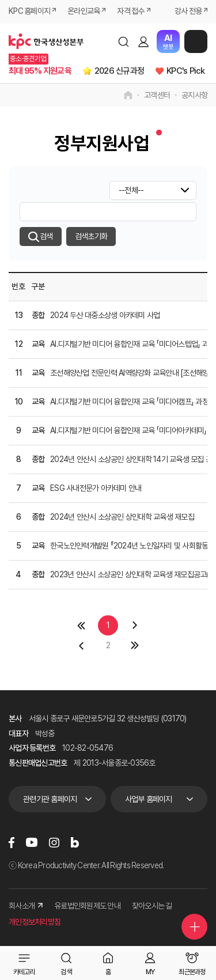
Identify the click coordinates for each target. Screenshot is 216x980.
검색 (123, 41)
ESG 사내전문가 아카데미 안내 (96, 488)
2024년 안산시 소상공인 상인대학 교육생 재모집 (122, 517)
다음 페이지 (135, 625)
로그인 (143, 41)
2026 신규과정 (119, 71)
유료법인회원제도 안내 (87, 906)
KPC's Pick (186, 71)
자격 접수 (130, 11)
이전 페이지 (81, 646)
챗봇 (168, 42)
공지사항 (194, 95)
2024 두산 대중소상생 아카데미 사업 (105, 315)
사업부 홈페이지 (149, 799)
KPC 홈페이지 (29, 11)
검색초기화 (91, 236)
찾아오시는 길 (152, 906)
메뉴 (196, 41)
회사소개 (26, 906)
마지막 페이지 (135, 646)
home (128, 95)
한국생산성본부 (46, 41)
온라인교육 (84, 11)
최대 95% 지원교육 (40, 71)
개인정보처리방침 (35, 922)
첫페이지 (81, 625)
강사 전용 (188, 11)
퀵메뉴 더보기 (195, 927)
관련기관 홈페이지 (50, 799)
